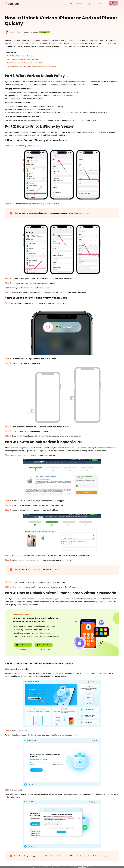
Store (101, 4)
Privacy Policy (82, 867)
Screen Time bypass (41, 633)
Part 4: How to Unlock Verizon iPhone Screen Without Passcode (31, 66)
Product (80, 4)
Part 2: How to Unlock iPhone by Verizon (22, 59)
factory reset (54, 856)
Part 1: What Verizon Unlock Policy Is (21, 56)
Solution (69, 4)
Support (91, 4)
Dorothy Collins (15, 32)
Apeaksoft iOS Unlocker (104, 602)
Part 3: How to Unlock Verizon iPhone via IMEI (24, 63)
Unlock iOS (45, 32)
